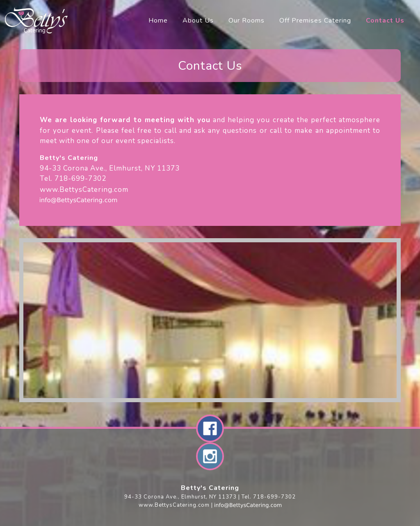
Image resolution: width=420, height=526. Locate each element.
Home (158, 20)
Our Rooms (247, 20)
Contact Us (385, 20)
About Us (198, 20)
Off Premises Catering (315, 20)
